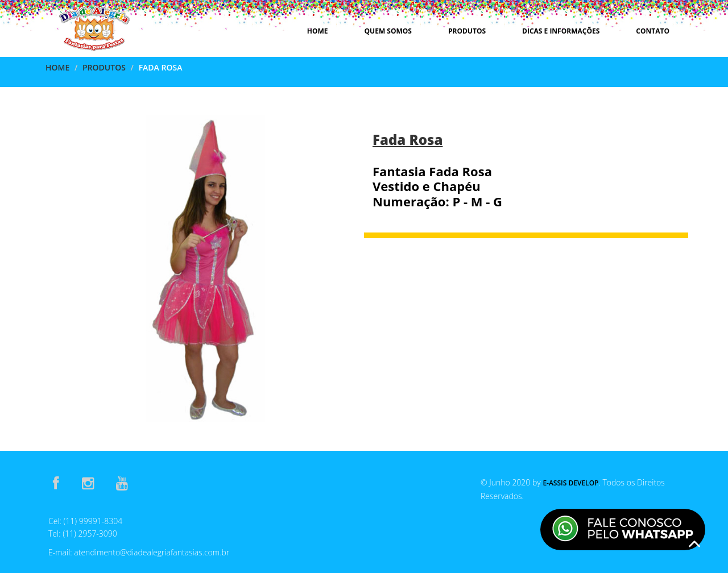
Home (318, 31)
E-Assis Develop (570, 483)
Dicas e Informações (561, 31)
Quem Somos (388, 31)
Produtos (467, 31)
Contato (653, 31)
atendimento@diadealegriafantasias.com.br (152, 552)
